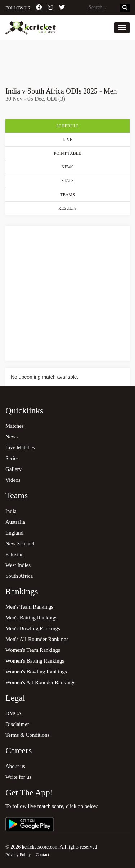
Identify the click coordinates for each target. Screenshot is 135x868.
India (11, 511)
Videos (13, 480)
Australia (15, 522)
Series (12, 458)
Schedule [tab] (67, 126)
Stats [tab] (67, 181)
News (12, 437)
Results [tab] (67, 208)
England (14, 533)
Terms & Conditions (27, 735)
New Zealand (20, 544)
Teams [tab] (67, 195)
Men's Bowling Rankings (33, 628)
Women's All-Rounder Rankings (40, 682)
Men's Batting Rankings (31, 618)
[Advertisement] (67, 60)
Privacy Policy (18, 855)
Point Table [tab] (68, 153)
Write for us (18, 777)
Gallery (13, 469)
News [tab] (68, 167)
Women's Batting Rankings (35, 661)
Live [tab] (67, 140)
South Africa (19, 576)
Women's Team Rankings (33, 650)
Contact (42, 855)
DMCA (13, 713)
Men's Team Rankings (29, 607)
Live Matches (20, 447)
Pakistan (15, 554)
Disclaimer (17, 724)
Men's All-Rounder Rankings (37, 639)
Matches (15, 426)
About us (15, 766)
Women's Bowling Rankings (36, 672)
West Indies (18, 565)
